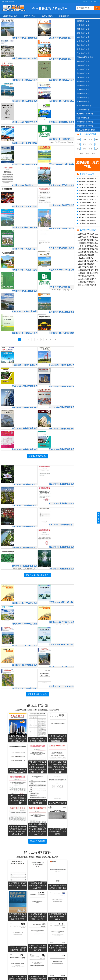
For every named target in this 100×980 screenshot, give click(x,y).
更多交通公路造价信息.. (38, 683)
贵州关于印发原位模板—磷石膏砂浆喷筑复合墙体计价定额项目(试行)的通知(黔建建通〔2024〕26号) (28, 757)
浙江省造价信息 (83, 25)
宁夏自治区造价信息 (85, 114)
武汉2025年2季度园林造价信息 (62, 522)
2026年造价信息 (33, 934)
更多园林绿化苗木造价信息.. (38, 565)
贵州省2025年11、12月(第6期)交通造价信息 (61, 660)
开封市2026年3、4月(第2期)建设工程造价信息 (24, 187)
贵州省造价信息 (83, 73)
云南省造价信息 (83, 65)
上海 (97, 149)
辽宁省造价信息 (83, 98)
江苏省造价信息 (83, 29)
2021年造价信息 (33, 951)
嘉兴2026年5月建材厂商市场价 (62, 364)
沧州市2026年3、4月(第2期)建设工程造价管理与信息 (24, 249)
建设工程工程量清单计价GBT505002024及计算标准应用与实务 (65, 844)
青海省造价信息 (83, 118)
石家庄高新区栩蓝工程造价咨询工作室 (88, 202)
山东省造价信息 (83, 89)
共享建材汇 (54, 934)
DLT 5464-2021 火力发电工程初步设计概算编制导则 (47, 908)
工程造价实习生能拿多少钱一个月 (88, 234)
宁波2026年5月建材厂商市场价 (25, 384)
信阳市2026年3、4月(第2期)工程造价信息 (24, 228)
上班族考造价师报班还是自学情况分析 (88, 240)
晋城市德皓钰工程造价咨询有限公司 (88, 193)
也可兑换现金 (87, 165)
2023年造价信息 (33, 944)
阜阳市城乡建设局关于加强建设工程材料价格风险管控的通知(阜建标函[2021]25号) (28, 789)
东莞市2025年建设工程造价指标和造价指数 (28, 727)
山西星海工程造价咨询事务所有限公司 (88, 223)
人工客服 (94, 1)
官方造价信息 (9, 934)
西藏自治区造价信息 (85, 122)
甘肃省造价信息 (83, 110)
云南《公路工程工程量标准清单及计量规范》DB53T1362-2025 (47, 727)
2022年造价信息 (33, 948)
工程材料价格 (9, 955)
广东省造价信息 (83, 53)
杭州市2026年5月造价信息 (61, 42)
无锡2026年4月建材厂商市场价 (62, 426)
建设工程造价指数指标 (86, 264)
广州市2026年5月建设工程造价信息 (62, 187)
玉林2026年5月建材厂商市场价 (25, 343)
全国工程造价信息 (10, 16)
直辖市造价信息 (83, 21)
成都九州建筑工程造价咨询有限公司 (88, 199)
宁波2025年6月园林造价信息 (25, 522)
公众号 (85, 1)
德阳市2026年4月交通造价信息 (25, 577)
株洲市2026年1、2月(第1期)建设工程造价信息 (24, 125)
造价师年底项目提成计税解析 (88, 267)
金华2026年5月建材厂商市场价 (62, 343)
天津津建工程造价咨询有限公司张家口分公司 (88, 220)
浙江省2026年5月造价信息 (61, 21)
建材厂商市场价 (30, 16)
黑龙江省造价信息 (84, 106)
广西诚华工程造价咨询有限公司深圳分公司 (88, 187)
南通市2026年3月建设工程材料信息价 (62, 208)
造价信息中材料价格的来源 (87, 249)
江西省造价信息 (83, 85)
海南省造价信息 (83, 61)
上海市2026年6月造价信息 (61, 269)
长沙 (97, 144)
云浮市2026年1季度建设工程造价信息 (62, 104)
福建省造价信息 (83, 33)
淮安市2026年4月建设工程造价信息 (25, 63)
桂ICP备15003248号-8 (69, 977)
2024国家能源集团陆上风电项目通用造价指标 (47, 845)
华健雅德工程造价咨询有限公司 (88, 214)
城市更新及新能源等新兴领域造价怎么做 (88, 276)
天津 (84, 144)
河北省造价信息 (83, 49)
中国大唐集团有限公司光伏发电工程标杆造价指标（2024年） (10, 877)
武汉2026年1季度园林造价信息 (62, 460)
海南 (91, 140)
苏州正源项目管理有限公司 (87, 196)
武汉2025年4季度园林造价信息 (62, 481)
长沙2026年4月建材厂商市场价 (25, 426)
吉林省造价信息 (83, 102)
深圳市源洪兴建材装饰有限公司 (88, 211)
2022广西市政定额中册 (10, 792)
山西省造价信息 (83, 93)
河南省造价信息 (83, 45)
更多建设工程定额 (37, 800)
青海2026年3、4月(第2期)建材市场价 (24, 290)
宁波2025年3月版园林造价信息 (62, 543)
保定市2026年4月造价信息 (61, 124)
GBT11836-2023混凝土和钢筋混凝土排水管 (47, 877)
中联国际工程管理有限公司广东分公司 (88, 208)
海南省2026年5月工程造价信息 (25, 83)
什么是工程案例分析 (85, 258)
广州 (78, 144)
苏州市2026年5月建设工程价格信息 (62, 228)
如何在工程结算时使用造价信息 (88, 285)
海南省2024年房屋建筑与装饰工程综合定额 (65, 727)
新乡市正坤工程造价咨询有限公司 (88, 190)
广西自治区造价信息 (85, 57)
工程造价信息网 (56, 937)
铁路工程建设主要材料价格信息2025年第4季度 (10, 845)
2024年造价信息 (33, 941)
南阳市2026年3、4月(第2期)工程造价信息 (61, 83)
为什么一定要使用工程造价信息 (88, 246)
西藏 (97, 140)
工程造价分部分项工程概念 (87, 273)
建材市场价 (8, 937)
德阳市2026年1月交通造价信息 (25, 639)
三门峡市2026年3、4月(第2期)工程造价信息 (61, 146)
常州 (81, 153)
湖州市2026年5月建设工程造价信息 (25, 104)
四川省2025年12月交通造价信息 (25, 660)
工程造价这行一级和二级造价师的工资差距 (88, 237)
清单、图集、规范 (11, 948)
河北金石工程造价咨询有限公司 (88, 178)
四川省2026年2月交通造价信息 (25, 618)
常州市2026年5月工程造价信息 (25, 270)
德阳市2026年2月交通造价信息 (62, 598)
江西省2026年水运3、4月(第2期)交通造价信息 (62, 577)
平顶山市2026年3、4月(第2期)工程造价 (61, 249)
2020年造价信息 (33, 955)
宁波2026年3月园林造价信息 (25, 460)
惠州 (87, 153)
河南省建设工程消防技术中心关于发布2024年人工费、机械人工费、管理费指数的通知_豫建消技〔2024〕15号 (10, 755)
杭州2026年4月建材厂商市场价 (62, 384)
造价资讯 (8, 959)
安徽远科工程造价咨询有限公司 (88, 181)
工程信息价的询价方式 (86, 282)
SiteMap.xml (77, 944)
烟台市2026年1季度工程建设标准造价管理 (25, 208)
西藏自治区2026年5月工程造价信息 (25, 42)
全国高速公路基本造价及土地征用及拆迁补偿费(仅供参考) (88, 243)
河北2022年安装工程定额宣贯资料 (65, 760)
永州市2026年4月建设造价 (24, 166)
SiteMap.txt (77, 948)
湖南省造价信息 (83, 37)
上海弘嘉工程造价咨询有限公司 (88, 205)
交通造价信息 (64, 16)
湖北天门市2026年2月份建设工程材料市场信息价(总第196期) (10, 727)
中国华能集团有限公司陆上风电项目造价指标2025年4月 (28, 845)
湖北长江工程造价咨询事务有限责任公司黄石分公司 (88, 217)
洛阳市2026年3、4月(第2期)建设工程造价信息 (61, 311)
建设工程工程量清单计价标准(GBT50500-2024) (28, 877)
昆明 (84, 149)
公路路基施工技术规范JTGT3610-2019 (65, 910)
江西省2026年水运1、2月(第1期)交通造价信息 (62, 618)
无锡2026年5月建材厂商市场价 (25, 364)
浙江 (91, 144)
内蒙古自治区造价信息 (86, 130)
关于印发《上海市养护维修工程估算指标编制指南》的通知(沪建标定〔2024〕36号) (47, 758)
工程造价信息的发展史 (86, 255)
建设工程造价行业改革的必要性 (88, 261)
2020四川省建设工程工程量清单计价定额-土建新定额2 (65, 791)
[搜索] (97, 8)
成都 (78, 140)
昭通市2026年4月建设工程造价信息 (25, 311)
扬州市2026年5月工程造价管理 (62, 290)
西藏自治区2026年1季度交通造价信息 (25, 598)
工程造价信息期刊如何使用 (87, 270)
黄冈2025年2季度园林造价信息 (25, 543)
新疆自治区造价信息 (85, 126)
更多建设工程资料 (37, 918)
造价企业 (8, 951)
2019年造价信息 (33, 959)
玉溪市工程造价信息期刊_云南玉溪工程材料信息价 (88, 279)
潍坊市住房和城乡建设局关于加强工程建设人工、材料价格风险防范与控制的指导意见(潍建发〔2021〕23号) (47, 787)
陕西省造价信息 (83, 81)
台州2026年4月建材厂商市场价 (62, 405)
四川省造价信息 (83, 69)
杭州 (84, 140)
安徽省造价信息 (83, 77)
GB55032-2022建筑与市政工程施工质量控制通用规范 (65, 877)
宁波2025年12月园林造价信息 (25, 480)
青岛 (78, 149)
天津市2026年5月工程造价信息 (62, 166)
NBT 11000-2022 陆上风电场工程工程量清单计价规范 (10, 908)
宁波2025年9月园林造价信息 (25, 501)
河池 (94, 153)
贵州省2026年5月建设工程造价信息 (25, 146)
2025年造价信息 (33, 937)
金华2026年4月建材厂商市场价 (25, 405)
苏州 (91, 149)
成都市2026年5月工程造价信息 (25, 21)
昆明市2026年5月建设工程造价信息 (62, 63)
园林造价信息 (47, 16)
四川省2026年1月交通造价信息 (62, 639)
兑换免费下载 (78, 941)
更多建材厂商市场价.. (38, 448)
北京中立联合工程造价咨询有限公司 (88, 184)
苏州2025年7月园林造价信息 (62, 501)
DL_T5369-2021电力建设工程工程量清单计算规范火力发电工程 (28, 907)
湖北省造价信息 (83, 41)
